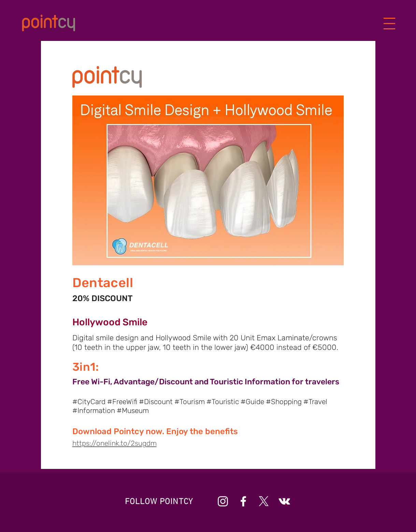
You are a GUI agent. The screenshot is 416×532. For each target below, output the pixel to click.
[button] (390, 24)
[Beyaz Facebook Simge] (243, 501)
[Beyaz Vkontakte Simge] (284, 501)
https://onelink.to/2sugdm (114, 443)
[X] (264, 501)
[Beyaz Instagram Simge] (223, 501)
